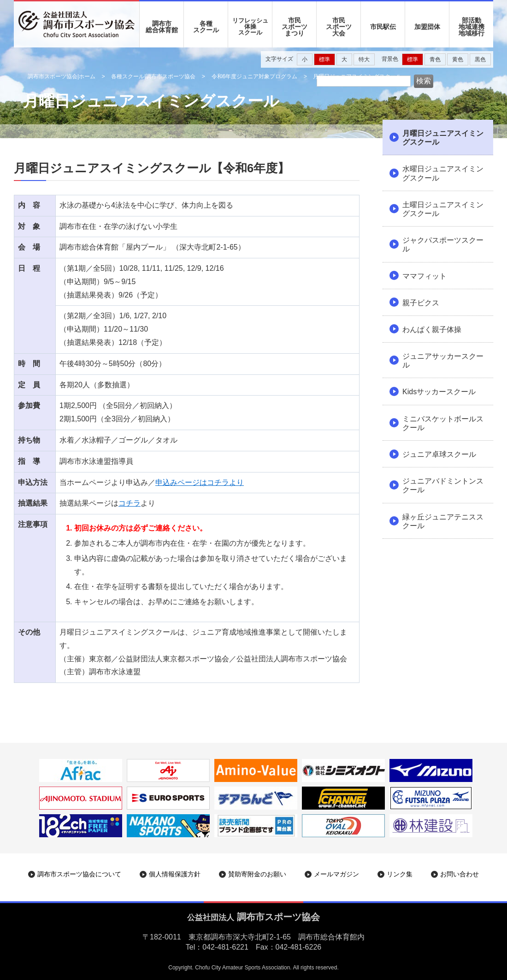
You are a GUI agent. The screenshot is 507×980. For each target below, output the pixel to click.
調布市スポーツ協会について (79, 874)
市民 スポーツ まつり (295, 27)
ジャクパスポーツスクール (443, 245)
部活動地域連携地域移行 (472, 27)
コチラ (130, 503)
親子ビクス (421, 303)
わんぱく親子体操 (432, 330)
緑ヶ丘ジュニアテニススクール (443, 521)
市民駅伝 (383, 27)
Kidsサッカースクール (439, 392)
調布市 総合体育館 (162, 27)
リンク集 (400, 874)
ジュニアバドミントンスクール (443, 485)
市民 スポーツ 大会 (339, 27)
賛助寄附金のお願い (257, 874)
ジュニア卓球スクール (439, 454)
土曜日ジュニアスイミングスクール (443, 209)
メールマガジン (336, 874)
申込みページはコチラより (200, 482)
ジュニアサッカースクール (443, 361)
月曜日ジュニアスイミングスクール (443, 138)
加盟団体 (427, 27)
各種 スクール (206, 27)
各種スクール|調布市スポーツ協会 (153, 76)
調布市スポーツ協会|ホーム (62, 76)
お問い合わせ (460, 874)
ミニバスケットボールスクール (443, 423)
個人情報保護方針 (175, 874)
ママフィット (424, 276)
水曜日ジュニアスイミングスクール (443, 173)
